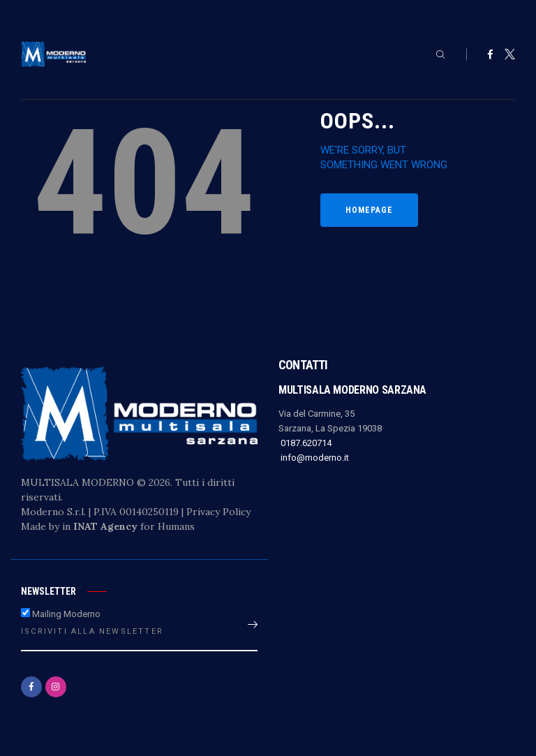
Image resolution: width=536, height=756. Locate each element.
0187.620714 (305, 443)
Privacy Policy (218, 512)
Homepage (369, 210)
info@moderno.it (314, 458)
